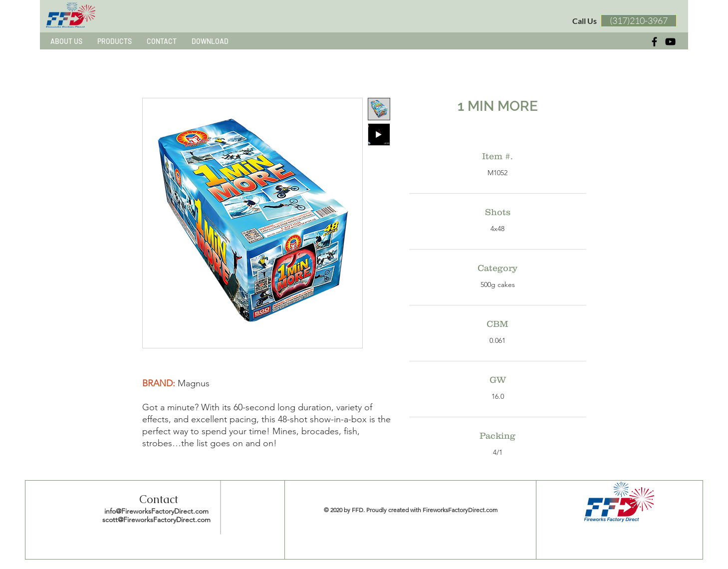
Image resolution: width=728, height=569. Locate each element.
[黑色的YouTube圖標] (670, 42)
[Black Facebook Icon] (654, 42)
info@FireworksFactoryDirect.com (156, 511)
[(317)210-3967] (639, 21)
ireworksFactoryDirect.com (462, 510)
